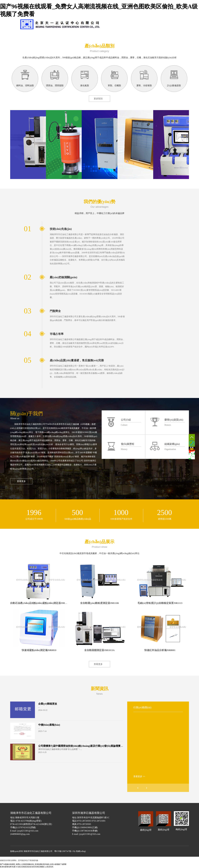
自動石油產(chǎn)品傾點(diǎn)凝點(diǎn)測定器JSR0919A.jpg (43, 603)
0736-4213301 (192, 444)
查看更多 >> (139, 776)
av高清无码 (49, 867)
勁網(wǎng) (81, 851)
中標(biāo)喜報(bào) (49, 725)
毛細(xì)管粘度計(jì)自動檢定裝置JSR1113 (160, 603)
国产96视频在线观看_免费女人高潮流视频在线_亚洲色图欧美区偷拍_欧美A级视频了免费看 (33, 864)
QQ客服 (192, 450)
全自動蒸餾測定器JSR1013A (99, 650)
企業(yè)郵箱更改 (48, 704)
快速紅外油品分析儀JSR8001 (160, 650)
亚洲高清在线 (26, 867)
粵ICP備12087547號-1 (64, 851)
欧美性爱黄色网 (6, 867)
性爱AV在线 (16, 867)
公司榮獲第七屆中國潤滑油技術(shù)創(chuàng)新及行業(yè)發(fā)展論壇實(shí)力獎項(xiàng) (89, 746)
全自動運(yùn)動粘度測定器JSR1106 (100, 603)
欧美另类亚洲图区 (38, 867)
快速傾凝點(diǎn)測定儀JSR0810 (39, 650)
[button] (147, 788)
